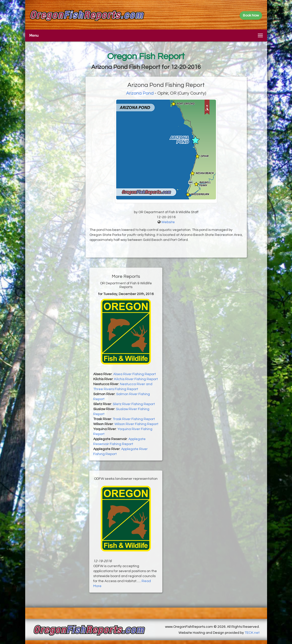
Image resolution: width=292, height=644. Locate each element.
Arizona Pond (140, 93)
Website (168, 222)
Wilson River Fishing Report (136, 424)
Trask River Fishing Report (134, 419)
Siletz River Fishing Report (134, 404)
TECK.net (252, 633)
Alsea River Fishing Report (135, 374)
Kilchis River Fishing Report (136, 379)
